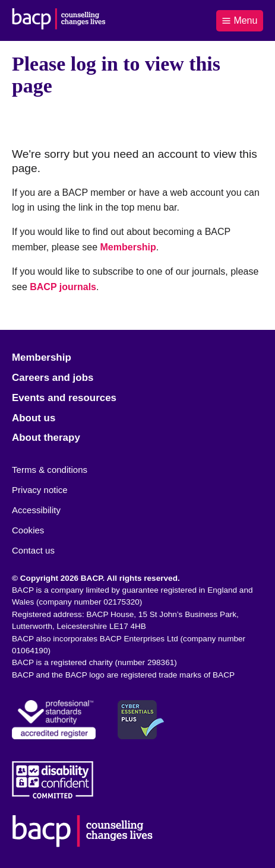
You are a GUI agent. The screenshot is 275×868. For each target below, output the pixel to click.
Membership (128, 247)
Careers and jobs (53, 378)
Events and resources (64, 398)
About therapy (46, 438)
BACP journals (63, 287)
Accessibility (36, 510)
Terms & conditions (50, 470)
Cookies (28, 530)
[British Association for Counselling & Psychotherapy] (59, 20)
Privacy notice (40, 490)
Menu (239, 20)
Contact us (33, 550)
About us (34, 418)
